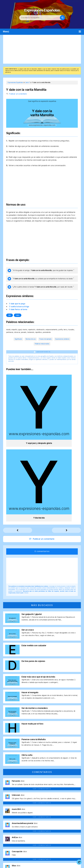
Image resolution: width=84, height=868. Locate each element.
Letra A (7, 835)
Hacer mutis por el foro (32, 618)
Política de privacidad (64, 862)
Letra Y (78, 839)
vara (18, 315)
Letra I (63, 835)
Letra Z (42, 842)
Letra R (42, 839)
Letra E (35, 835)
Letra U (63, 839)
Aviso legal (47, 862)
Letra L (77, 835)
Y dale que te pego (17, 304)
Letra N (14, 839)
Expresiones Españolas (42, 9)
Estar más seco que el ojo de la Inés (38, 572)
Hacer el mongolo (30, 587)
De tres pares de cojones (33, 556)
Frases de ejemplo (45, 339)
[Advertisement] (42, 49)
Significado (18, 339)
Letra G (49, 835)
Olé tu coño (27, 650)
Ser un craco (28, 525)
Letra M (7, 839)
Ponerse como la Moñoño (34, 634)
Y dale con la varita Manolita (26, 90)
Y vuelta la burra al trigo (19, 307)
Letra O (21, 839)
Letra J (70, 835)
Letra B (14, 835)
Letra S (49, 839)
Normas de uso (31, 339)
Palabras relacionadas (42, 344)
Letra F (42, 835)
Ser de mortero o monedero (35, 603)
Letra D (28, 835)
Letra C (21, 835)
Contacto (51, 865)
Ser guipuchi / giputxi (32, 509)
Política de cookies (36, 865)
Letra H (57, 835)
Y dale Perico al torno (18, 309)
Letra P (28, 839)
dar (10, 315)
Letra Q (35, 839)
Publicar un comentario (18, 94)
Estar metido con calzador (34, 540)
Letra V (70, 839)
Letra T (56, 839)
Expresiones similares (62, 339)
